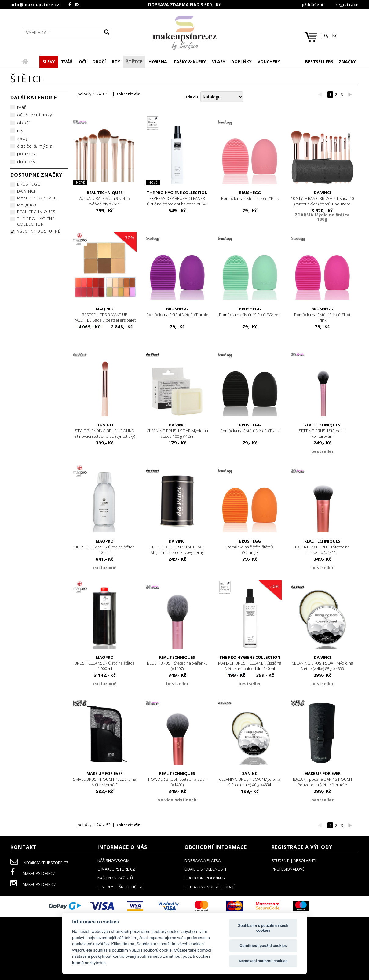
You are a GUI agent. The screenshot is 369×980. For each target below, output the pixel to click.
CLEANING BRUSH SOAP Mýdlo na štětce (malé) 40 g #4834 (250, 780)
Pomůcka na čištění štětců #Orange (250, 547)
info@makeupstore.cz (35, 4)
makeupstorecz (33, 874)
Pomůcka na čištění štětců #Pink (250, 196)
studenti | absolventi (294, 861)
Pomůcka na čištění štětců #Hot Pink (323, 315)
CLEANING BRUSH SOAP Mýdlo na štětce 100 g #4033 (177, 431)
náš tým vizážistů (115, 879)
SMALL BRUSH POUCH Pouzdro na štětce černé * (105, 780)
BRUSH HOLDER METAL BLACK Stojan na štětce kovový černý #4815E (177, 550)
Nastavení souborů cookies (263, 961)
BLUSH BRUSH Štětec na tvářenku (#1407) (177, 663)
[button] (67, 62)
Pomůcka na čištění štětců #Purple (177, 312)
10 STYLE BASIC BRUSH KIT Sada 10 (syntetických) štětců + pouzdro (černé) (323, 202)
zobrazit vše (128, 95)
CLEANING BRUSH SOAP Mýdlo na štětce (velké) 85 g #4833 (323, 663)
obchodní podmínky (205, 879)
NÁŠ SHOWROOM (113, 861)
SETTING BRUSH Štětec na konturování (323, 431)
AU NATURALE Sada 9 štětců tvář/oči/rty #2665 (105, 199)
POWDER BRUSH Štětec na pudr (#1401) (177, 780)
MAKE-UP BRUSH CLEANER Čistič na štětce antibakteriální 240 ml (250, 663)
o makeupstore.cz (116, 870)
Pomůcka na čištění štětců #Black (250, 428)
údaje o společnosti (205, 870)
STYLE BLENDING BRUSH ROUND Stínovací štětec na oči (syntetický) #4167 (105, 434)
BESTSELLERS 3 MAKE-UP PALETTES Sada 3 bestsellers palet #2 (105, 318)
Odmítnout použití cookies (263, 946)
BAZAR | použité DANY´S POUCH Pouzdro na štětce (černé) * (323, 780)
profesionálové (288, 870)
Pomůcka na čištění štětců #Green (250, 312)
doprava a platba (203, 861)
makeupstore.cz (33, 885)
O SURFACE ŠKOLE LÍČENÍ (120, 887)
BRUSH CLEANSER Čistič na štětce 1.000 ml (105, 663)
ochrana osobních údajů (210, 887)
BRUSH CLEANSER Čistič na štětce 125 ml (105, 547)
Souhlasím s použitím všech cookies (263, 928)
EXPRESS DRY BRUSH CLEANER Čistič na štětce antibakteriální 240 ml (177, 202)
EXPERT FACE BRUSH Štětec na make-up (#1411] (323, 547)
